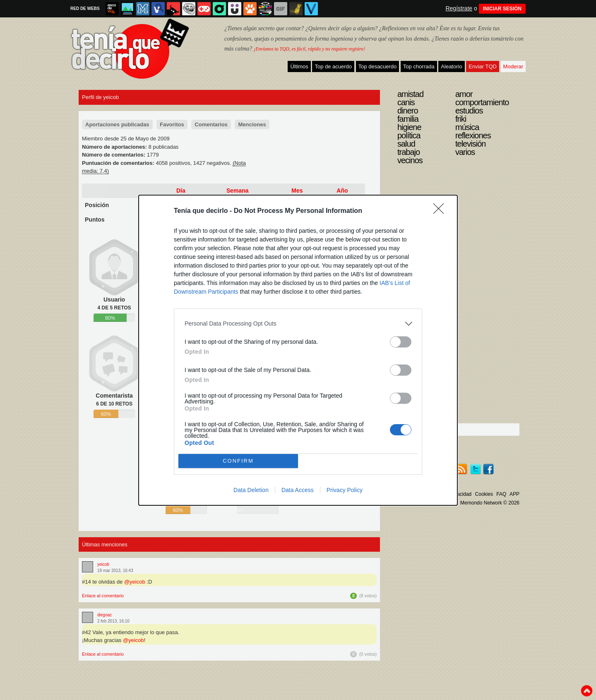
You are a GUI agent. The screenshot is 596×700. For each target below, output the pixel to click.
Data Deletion (251, 490)
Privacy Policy (345, 490)
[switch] (401, 342)
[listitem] (298, 324)
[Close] (441, 211)
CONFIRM (238, 461)
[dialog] (298, 350)
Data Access (298, 490)
